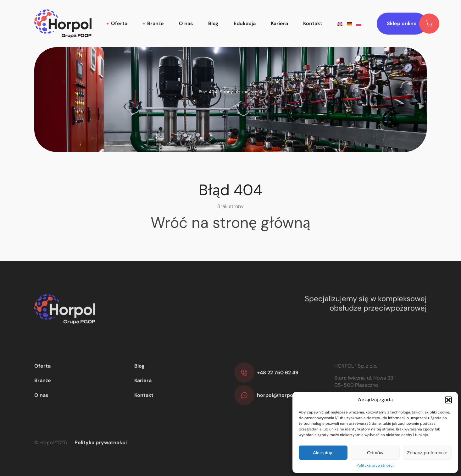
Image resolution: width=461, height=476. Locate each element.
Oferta (119, 23)
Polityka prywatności (375, 465)
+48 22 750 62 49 (278, 384)
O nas (186, 23)
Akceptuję (323, 453)
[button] (448, 400)
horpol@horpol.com (282, 406)
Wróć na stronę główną (230, 223)
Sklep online (407, 24)
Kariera (279, 23)
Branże (156, 23)
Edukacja (245, 23)
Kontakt (313, 23)
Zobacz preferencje (427, 453)
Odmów (375, 453)
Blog (213, 23)
